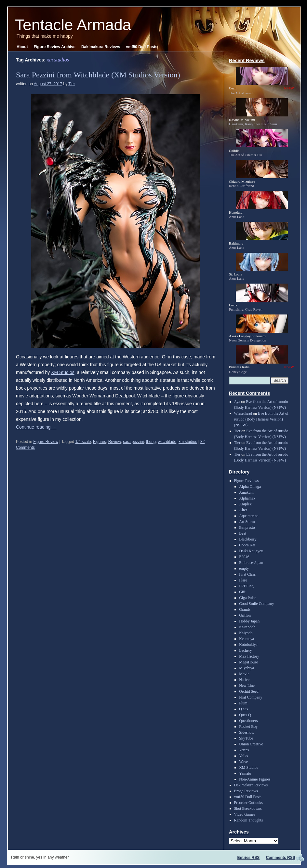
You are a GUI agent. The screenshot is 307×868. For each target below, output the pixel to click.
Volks (243, 756)
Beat (243, 533)
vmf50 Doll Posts (142, 47)
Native (244, 680)
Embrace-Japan (251, 563)
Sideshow (247, 732)
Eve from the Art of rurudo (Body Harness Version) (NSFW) (261, 419)
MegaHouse (248, 662)
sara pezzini (133, 442)
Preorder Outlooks (248, 803)
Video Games (245, 814)
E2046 (244, 557)
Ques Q (245, 715)
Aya (237, 402)
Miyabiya (247, 668)
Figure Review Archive (55, 47)
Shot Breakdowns (248, 808)
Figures (100, 442)
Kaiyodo (246, 633)
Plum (243, 703)
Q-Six (244, 709)
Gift (242, 592)
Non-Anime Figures (255, 779)
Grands (245, 609)
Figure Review (46, 442)
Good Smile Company (256, 604)
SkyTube (246, 738)
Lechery (245, 650)
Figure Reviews (247, 481)
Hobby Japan (249, 621)
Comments (281, 858)
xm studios (188, 442)
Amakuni (246, 492)
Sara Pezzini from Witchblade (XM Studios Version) (98, 75)
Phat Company (251, 697)
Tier (72, 84)
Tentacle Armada (73, 25)
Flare (243, 580)
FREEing (246, 586)
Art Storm (247, 522)
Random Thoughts (249, 820)
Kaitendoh (247, 627)
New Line (247, 686)
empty (244, 568)
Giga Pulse (247, 598)
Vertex (244, 750)
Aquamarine (249, 516)
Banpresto (247, 527)
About (22, 47)
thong (151, 442)
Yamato (245, 773)
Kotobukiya (248, 645)
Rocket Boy (248, 727)
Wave (243, 762)
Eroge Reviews (246, 791)
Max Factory (249, 656)
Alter (243, 510)
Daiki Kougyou (251, 551)
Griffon (245, 615)
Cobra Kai (247, 545)
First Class (247, 574)
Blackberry (248, 539)
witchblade (167, 442)
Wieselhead (243, 413)
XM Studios (63, 372)
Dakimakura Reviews (101, 47)
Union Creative (251, 744)
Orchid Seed (249, 691)
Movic (244, 674)
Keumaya (247, 639)
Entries (249, 858)
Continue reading (36, 427)
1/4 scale (83, 442)
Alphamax (247, 498)
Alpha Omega (250, 487)
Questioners (248, 721)
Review (115, 442)
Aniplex (245, 504)
